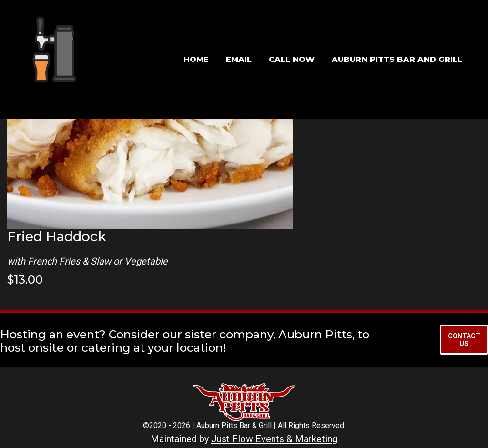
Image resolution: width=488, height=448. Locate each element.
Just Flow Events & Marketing (274, 439)
